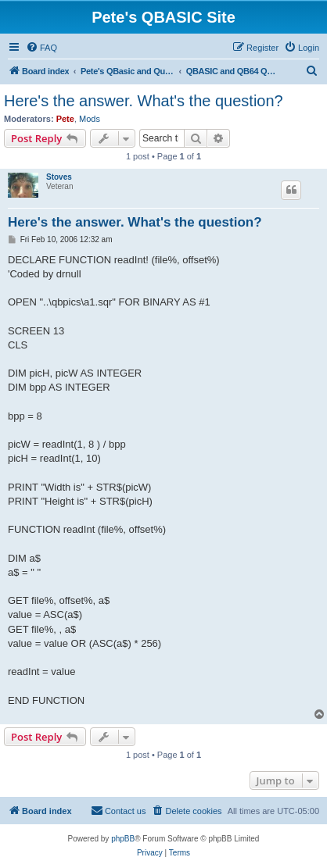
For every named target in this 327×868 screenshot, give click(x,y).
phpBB (123, 839)
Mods (90, 119)
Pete (65, 119)
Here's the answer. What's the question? (144, 101)
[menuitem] (41, 48)
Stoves (59, 177)
